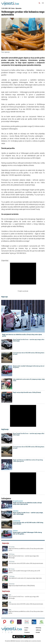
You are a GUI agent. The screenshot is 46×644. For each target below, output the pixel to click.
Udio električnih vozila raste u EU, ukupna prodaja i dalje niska (29, 380)
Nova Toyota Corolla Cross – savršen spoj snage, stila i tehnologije (29, 340)
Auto (13, 547)
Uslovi (26, 630)
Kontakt (38, 632)
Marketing (38, 628)
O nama (26, 628)
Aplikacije (38, 630)
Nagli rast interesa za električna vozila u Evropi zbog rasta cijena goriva (22, 335)
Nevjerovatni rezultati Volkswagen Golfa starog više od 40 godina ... (29, 367)
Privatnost (27, 632)
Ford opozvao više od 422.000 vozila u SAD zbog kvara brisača (29, 353)
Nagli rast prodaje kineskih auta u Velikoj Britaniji (27, 392)
